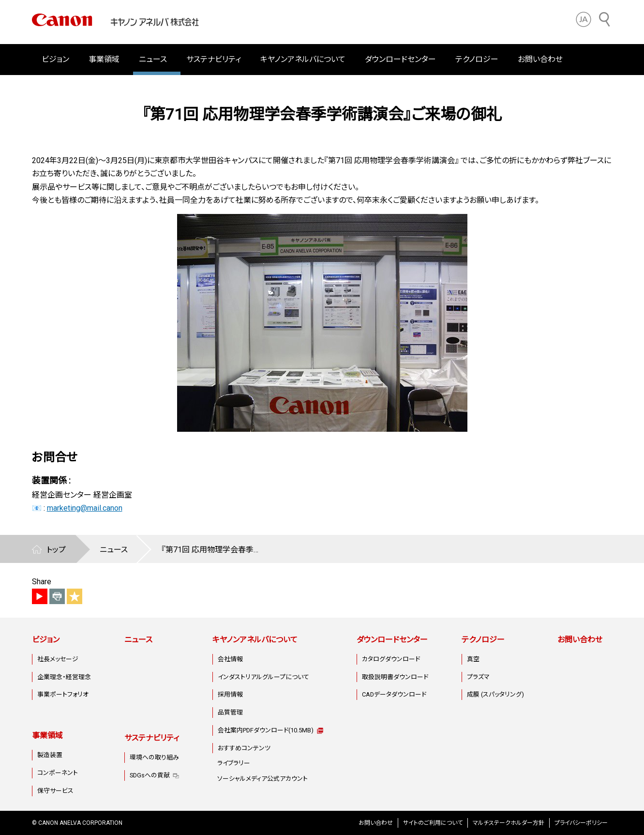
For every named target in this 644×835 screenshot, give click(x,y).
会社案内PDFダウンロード (266, 730)
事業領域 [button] (104, 59)
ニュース (153, 59)
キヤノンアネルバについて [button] (303, 59)
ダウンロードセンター (392, 640)
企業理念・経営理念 (64, 677)
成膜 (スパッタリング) (495, 694)
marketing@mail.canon (85, 508)
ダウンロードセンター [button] (400, 59)
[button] (584, 19)
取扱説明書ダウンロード (395, 677)
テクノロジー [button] (477, 59)
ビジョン (46, 640)
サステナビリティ (152, 738)
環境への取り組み (154, 757)
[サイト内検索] (605, 19)
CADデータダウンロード (394, 694)
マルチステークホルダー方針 (509, 823)
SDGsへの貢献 (150, 775)
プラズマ (478, 677)
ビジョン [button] (55, 59)
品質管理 (230, 712)
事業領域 (47, 736)
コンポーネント (58, 773)
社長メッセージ (58, 659)
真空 (473, 659)
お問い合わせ (540, 59)
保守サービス (55, 791)
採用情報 (230, 694)
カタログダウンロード (391, 659)
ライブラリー (234, 763)
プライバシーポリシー (581, 823)
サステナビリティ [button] (214, 59)
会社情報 (230, 659)
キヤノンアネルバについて (255, 640)
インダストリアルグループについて (263, 677)
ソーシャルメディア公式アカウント (262, 779)
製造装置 (50, 755)
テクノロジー (483, 640)
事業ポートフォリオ (63, 694)
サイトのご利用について (433, 823)
